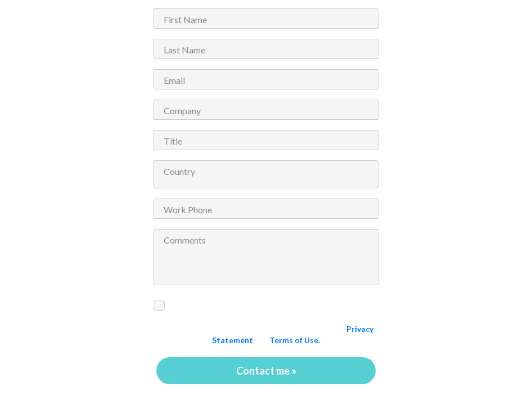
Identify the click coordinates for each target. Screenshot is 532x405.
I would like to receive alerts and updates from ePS (265, 303)
